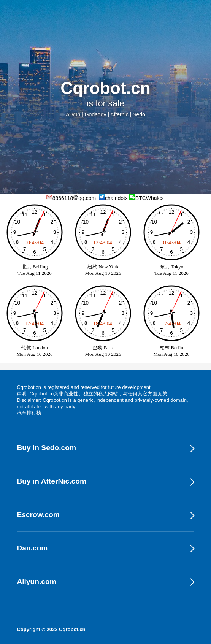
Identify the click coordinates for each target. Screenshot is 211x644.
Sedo (139, 114)
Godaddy (96, 114)
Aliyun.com (36, 581)
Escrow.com (38, 515)
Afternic (119, 114)
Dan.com (32, 548)
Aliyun (73, 114)
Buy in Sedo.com (46, 448)
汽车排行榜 (29, 413)
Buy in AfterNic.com (52, 481)
